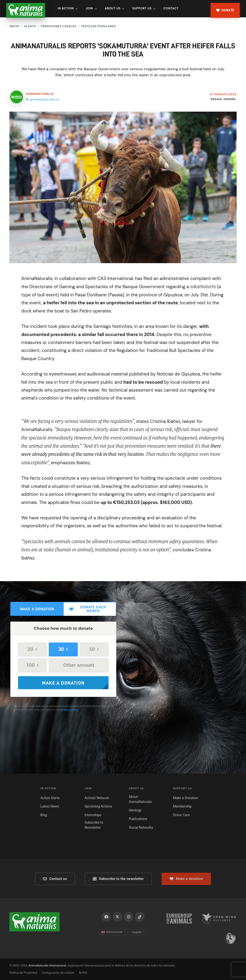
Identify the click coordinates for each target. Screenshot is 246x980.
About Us (115, 8)
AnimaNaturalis (40, 94)
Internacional (113, 932)
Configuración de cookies (58, 973)
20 (33, 649)
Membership (182, 806)
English (138, 932)
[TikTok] (140, 917)
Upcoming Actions (98, 806)
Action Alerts (50, 798)
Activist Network (97, 798)
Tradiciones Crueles (58, 26)
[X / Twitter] (117, 917)
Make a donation (37, 609)
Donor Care (181, 815)
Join (91, 8)
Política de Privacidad (23, 973)
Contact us (55, 879)
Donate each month (88, 609)
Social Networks (141, 827)
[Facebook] (106, 917)
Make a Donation (186, 798)
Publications (138, 819)
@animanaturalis (42, 100)
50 (94, 649)
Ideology (135, 810)
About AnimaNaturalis (140, 799)
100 (33, 665)
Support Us (144, 8)
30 (63, 649)
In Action (68, 8)
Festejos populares (98, 26)
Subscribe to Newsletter (94, 825)
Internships (93, 815)
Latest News (50, 806)
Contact (171, 8)
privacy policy (69, 710)
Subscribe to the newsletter (118, 879)
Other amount (79, 665)
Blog (44, 815)
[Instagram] (129, 917)
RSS (83, 973)
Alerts (30, 26)
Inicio (14, 26)
